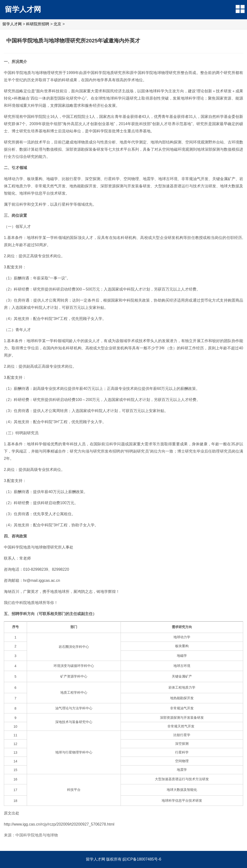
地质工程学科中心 (74, 692)
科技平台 (74, 790)
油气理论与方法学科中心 (74, 708)
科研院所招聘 (38, 24)
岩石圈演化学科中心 (74, 647)
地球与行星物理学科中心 (74, 752)
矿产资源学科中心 (74, 676)
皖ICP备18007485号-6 (142, 859)
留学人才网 (23, 9)
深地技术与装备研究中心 (74, 722)
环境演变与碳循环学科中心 (74, 666)
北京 (57, 24)
